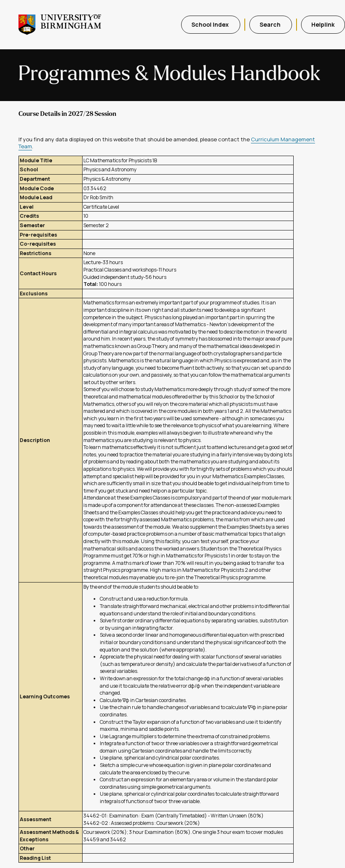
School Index (211, 24)
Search (271, 24)
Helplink (323, 24)
